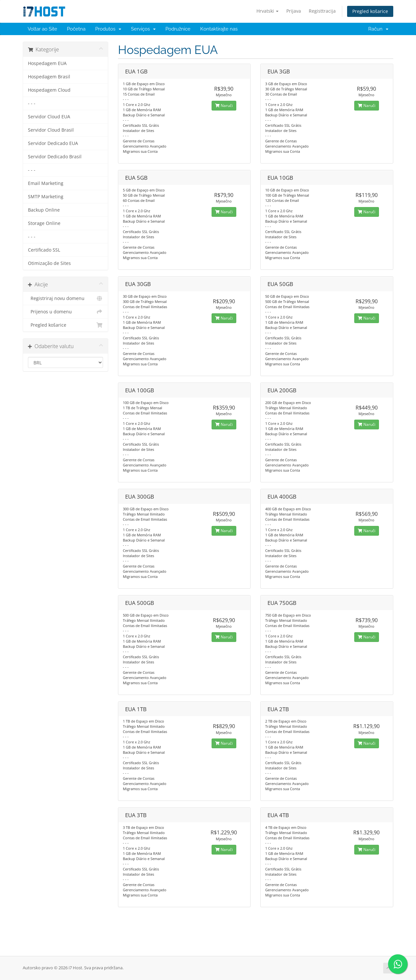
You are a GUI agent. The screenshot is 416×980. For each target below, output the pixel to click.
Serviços (143, 29)
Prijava (294, 11)
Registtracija (322, 11)
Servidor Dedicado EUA (53, 143)
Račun (378, 29)
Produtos (108, 29)
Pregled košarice (370, 11)
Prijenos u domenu (65, 312)
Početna (76, 29)
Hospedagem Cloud (49, 90)
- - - (32, 103)
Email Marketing (46, 183)
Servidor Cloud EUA (49, 117)
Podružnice (178, 29)
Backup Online (44, 210)
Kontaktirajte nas (219, 29)
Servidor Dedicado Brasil (55, 157)
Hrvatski (267, 11)
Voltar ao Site (42, 29)
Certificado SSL (44, 250)
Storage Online (44, 223)
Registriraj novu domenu (65, 298)
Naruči (224, 105)
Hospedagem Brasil (49, 77)
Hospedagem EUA (47, 63)
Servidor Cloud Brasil (51, 130)
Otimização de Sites (49, 263)
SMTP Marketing (46, 197)
